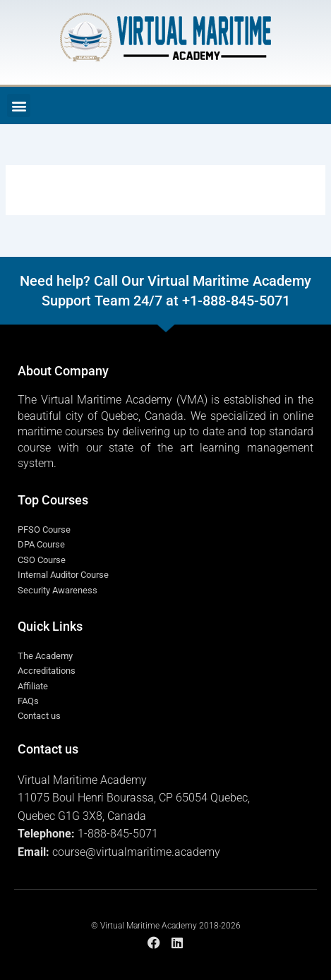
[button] (19, 105)
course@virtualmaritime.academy (136, 852)
